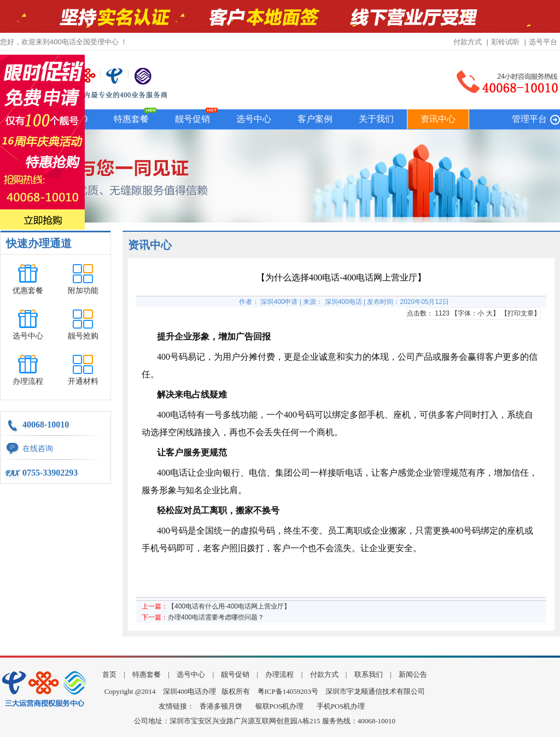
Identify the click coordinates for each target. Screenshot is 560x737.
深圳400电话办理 (190, 691)
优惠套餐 (28, 291)
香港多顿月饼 (221, 706)
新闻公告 (413, 674)
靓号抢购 (83, 336)
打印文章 (521, 313)
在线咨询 (38, 449)
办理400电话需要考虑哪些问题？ (216, 617)
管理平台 (529, 119)
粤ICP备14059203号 (288, 691)
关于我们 (376, 119)
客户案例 (315, 119)
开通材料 (83, 381)
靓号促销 (192, 119)
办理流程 (28, 381)
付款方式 (468, 42)
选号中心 (254, 119)
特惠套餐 (131, 119)
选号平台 (543, 42)
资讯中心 (438, 119)
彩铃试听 (505, 42)
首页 (109, 674)
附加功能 (83, 291)
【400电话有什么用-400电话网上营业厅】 (229, 606)
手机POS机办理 (341, 706)
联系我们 (369, 674)
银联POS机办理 (280, 706)
